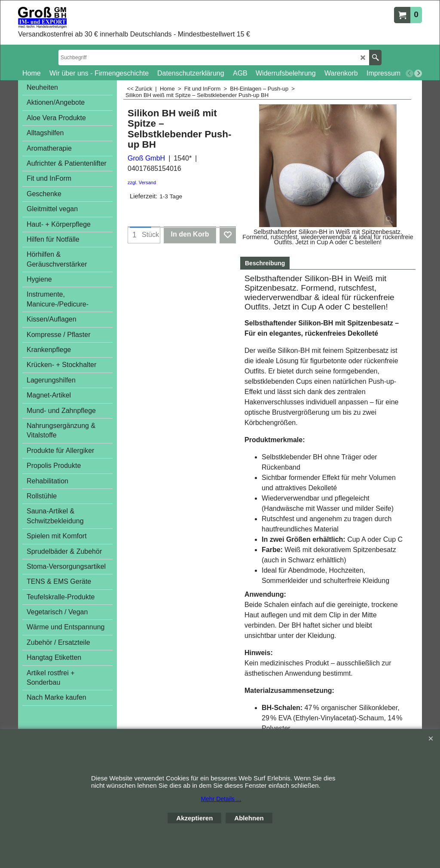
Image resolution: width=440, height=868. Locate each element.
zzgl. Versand (142, 182)
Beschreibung (265, 263)
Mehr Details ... (221, 799)
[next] (418, 73)
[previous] (409, 73)
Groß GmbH (146, 158)
